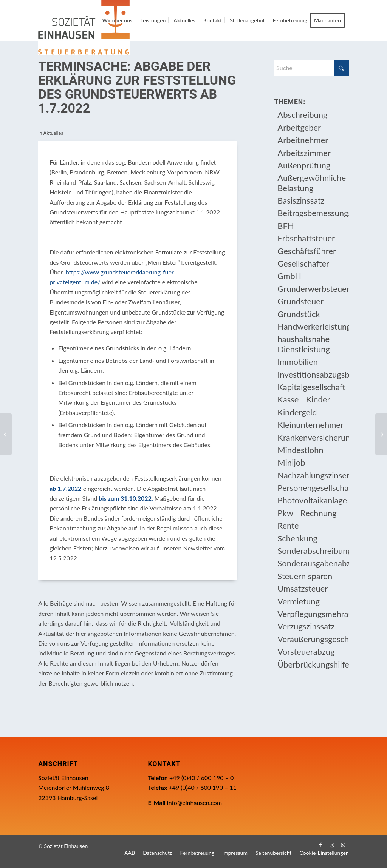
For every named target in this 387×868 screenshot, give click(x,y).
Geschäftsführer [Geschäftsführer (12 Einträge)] (307, 251)
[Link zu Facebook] (320, 845)
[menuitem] (117, 20)
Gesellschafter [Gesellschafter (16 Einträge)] (303, 263)
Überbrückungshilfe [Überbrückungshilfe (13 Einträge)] (313, 664)
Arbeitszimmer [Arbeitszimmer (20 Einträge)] (304, 153)
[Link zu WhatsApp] (343, 845)
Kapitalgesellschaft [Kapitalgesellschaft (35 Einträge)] (311, 387)
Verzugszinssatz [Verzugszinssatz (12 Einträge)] (306, 626)
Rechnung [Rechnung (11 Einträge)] (319, 513)
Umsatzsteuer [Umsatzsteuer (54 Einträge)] (303, 588)
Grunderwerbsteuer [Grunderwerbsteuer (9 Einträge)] (313, 289)
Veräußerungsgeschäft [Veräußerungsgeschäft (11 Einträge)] (313, 639)
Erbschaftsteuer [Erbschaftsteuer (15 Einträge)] (306, 238)
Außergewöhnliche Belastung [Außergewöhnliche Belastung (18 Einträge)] (312, 183)
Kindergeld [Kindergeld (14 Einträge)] (297, 412)
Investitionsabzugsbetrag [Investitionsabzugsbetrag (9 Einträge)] (313, 374)
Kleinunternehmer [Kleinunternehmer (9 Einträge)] (310, 425)
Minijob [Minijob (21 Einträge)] (291, 462)
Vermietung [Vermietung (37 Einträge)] (299, 601)
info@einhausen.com (194, 802)
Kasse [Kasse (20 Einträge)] (288, 399)
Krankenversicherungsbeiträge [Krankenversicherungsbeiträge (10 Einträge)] (313, 437)
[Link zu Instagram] (332, 845)
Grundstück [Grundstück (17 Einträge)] (299, 314)
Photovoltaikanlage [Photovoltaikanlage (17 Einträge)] (312, 500)
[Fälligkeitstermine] (381, 434)
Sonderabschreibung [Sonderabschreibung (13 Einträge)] (313, 551)
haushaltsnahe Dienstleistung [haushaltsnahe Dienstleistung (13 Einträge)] (304, 344)
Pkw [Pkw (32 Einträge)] (285, 513)
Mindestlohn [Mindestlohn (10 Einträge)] (300, 450)
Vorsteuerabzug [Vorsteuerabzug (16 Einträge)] (306, 651)
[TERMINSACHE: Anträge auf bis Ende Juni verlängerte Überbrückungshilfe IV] (6, 434)
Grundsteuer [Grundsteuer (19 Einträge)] (300, 301)
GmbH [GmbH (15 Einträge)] (289, 276)
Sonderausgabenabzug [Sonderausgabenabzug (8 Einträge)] (313, 563)
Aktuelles (53, 133)
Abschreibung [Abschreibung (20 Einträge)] (302, 115)
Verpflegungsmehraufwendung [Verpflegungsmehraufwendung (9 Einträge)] (313, 614)
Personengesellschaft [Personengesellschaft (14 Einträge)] (313, 488)
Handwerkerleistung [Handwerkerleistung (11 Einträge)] (313, 326)
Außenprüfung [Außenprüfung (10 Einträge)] (304, 165)
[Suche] (311, 68)
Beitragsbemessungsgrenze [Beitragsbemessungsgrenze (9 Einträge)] (313, 213)
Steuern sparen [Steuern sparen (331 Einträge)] (305, 576)
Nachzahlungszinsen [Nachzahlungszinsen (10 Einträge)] (313, 475)
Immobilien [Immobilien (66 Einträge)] (298, 362)
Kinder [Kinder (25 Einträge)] (318, 399)
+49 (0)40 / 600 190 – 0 (201, 778)
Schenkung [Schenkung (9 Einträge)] (297, 538)
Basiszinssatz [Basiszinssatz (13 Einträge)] (301, 200)
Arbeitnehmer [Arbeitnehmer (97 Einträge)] (303, 140)
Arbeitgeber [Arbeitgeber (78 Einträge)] (299, 127)
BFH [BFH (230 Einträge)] (286, 226)
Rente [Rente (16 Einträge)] (288, 525)
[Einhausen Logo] (84, 27)
